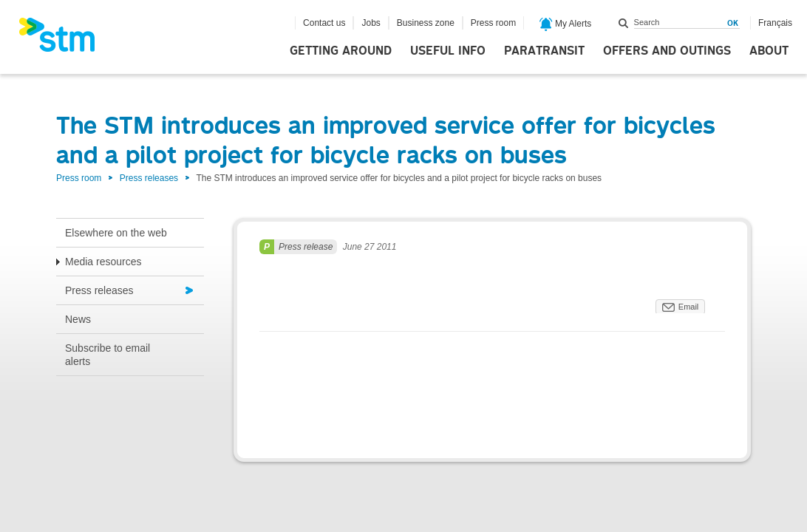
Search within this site (624, 23)
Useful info (448, 51)
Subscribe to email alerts (108, 355)
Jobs (371, 23)
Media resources (103, 262)
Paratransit (544, 51)
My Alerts (566, 24)
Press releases (149, 178)
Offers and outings (667, 51)
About (769, 51)
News (78, 319)
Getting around (341, 51)
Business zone (426, 23)
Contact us (324, 23)
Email (689, 307)
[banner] (64, 39)
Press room (493, 23)
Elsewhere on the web (116, 233)
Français (775, 23)
